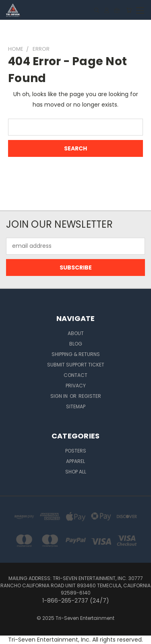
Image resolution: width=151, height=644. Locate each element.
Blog (76, 344)
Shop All (76, 472)
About (76, 333)
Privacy (76, 386)
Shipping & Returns (76, 354)
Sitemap (76, 406)
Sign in (60, 396)
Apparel (75, 461)
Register (90, 396)
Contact (75, 375)
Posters (76, 451)
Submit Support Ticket (76, 365)
